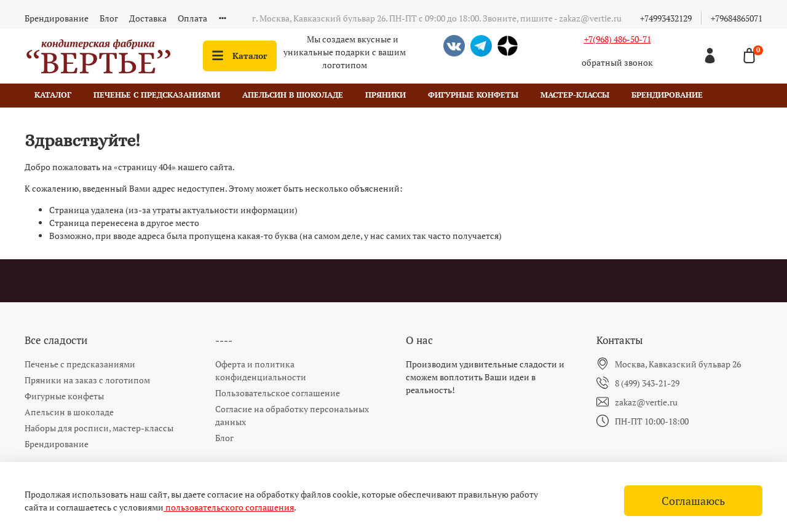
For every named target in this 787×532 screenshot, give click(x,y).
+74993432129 (666, 18)
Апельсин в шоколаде (293, 95)
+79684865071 (737, 18)
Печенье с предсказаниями (157, 95)
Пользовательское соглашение (278, 393)
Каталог (240, 56)
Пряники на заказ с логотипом (87, 380)
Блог (109, 18)
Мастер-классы (575, 95)
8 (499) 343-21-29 (647, 383)
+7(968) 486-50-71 (618, 39)
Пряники (386, 95)
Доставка (148, 18)
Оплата (192, 18)
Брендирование (57, 18)
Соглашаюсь (693, 501)
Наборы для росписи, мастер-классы (99, 428)
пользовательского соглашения (229, 507)
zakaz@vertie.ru (646, 402)
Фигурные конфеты (473, 95)
